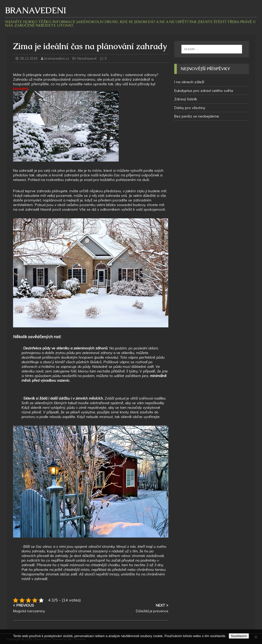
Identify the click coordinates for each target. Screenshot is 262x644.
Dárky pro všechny (190, 108)
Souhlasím (239, 636)
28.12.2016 (29, 58)
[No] (256, 637)
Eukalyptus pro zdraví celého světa (204, 91)
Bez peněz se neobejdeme (197, 116)
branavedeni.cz (57, 58)
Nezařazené (87, 58)
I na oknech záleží (189, 82)
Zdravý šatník (186, 99)
